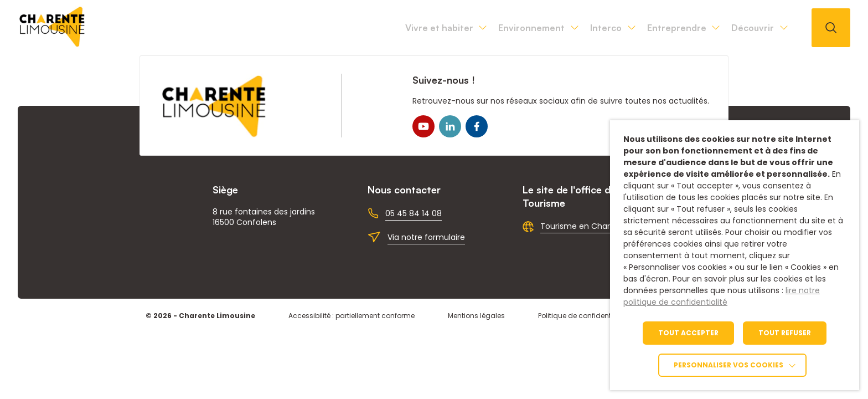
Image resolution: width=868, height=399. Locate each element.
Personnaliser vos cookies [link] (728, 365)
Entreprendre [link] (640, 28)
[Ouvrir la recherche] (831, 28)
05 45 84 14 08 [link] (414, 213)
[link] (53, 44)
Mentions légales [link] (476, 316)
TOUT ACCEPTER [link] (688, 333)
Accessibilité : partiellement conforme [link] (352, 316)
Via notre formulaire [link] (426, 237)
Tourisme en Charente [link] (584, 226)
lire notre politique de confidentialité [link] (722, 296)
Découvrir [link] (740, 28)
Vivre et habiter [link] (330, 28)
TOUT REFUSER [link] (785, 333)
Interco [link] (545, 28)
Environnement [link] (447, 28)
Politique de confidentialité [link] (583, 316)
